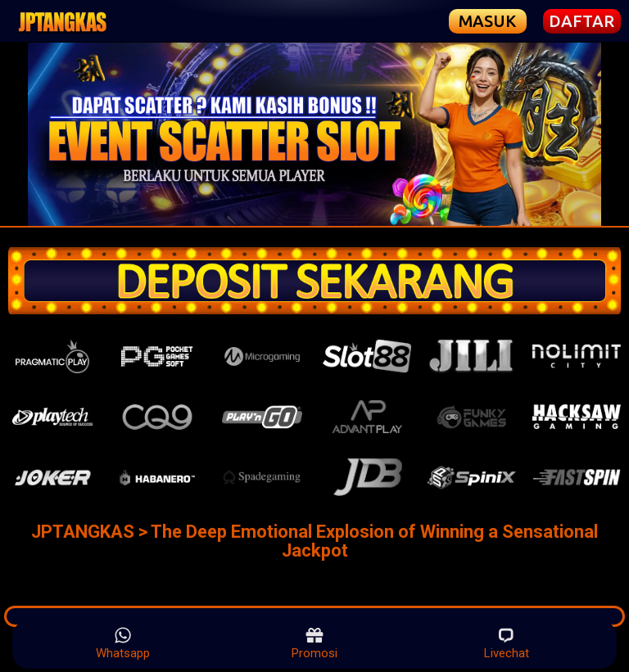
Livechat (507, 643)
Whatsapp (123, 643)
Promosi (314, 643)
